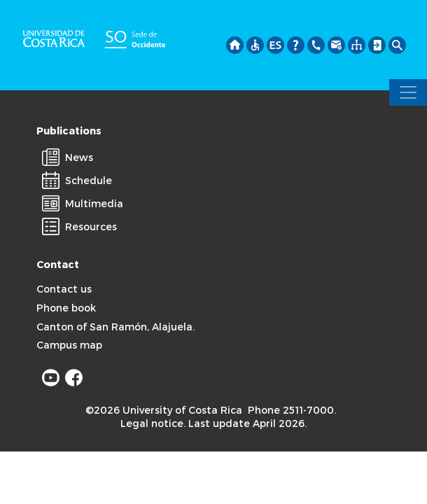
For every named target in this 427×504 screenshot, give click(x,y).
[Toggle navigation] (408, 92)
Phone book (66, 308)
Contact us (64, 289)
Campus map (69, 345)
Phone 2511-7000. (292, 410)
